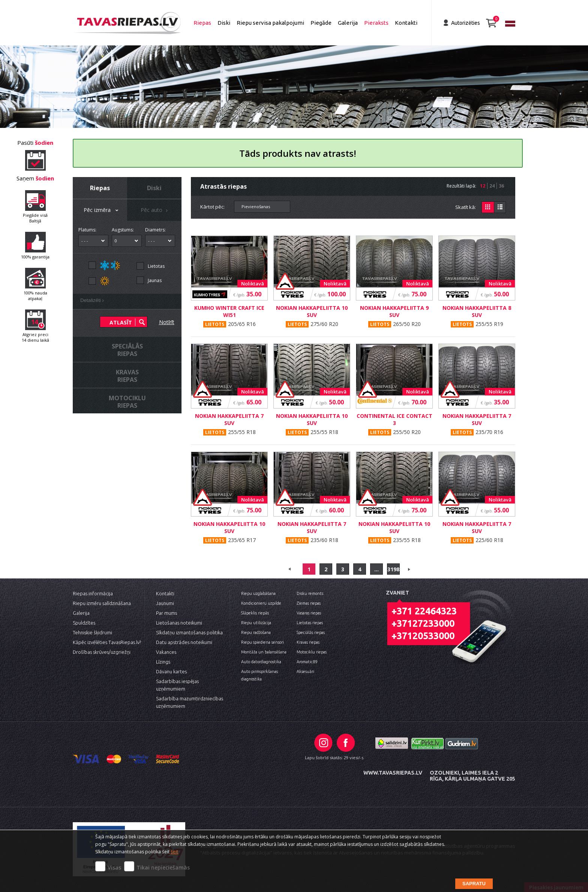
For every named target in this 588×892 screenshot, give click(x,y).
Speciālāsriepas (127, 350)
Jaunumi (165, 603)
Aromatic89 (307, 662)
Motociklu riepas (312, 652)
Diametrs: (155, 230)
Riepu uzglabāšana (258, 593)
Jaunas (155, 280)
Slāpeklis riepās (255, 613)
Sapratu (474, 884)
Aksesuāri (305, 671)
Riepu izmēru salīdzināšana (102, 603)
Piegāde (321, 23)
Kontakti (406, 23)
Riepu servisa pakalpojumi (270, 23)
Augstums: (123, 230)
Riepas (202, 23)
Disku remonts (310, 593)
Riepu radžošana (256, 632)
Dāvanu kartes (171, 671)
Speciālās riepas (311, 632)
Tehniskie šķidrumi (92, 632)
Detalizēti (93, 301)
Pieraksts (376, 23)
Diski (224, 23)
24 (492, 186)
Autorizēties (466, 23)
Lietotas (156, 266)
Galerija (348, 23)
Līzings (163, 662)
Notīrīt (167, 322)
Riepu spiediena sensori (262, 642)
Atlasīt (121, 322)
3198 (393, 569)
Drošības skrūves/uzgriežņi (102, 652)
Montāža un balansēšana (264, 652)
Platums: (87, 230)
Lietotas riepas (310, 623)
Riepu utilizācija (256, 623)
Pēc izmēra (102, 211)
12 (483, 186)
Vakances (166, 652)
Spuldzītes (84, 623)
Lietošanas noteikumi (179, 623)
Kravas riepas (308, 642)
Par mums (166, 613)
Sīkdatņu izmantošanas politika (189, 632)
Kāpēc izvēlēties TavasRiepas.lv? (107, 642)
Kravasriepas (127, 376)
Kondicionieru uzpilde (261, 603)
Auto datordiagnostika (261, 662)
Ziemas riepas (309, 603)
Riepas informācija (93, 593)
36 (501, 186)
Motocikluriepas (127, 402)
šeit (174, 852)
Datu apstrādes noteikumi (184, 642)
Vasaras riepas (309, 613)
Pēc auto (155, 211)
